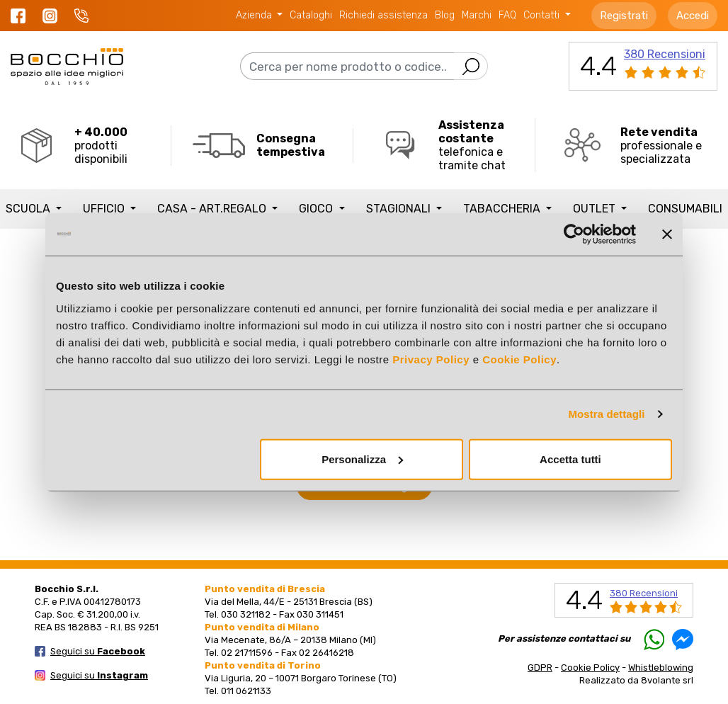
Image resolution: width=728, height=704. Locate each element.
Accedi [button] (693, 16)
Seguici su (98, 651)
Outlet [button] (596, 209)
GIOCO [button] (317, 209)
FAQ (507, 15)
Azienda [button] (255, 15)
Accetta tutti (570, 459)
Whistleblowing (661, 668)
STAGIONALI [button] (400, 209)
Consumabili (685, 209)
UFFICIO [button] (105, 209)
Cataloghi (311, 15)
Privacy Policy (431, 359)
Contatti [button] (543, 15)
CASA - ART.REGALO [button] (213, 209)
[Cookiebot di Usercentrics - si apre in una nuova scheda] (574, 234)
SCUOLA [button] (29, 209)
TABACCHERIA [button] (503, 209)
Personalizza (362, 459)
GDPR (540, 668)
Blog (445, 15)
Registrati (624, 16)
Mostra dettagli (606, 414)
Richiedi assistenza (383, 15)
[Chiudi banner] (667, 234)
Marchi (477, 15)
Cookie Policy (519, 359)
